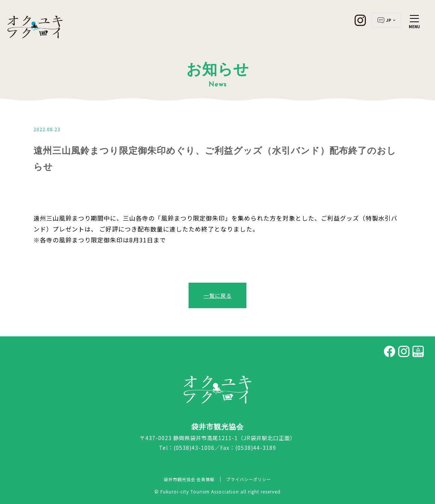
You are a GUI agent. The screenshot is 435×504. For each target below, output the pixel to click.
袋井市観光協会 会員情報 (189, 479)
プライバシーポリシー (249, 479)
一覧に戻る (218, 295)
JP (386, 20)
